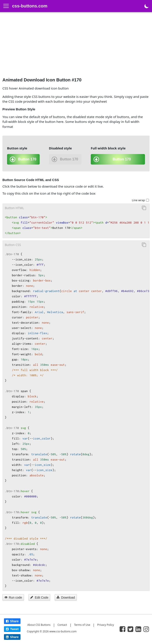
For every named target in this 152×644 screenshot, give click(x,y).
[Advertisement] (76, 46)
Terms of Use (82, 625)
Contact (62, 625)
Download (66, 597)
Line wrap (138, 200)
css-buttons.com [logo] (30, 6)
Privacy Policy (106, 625)
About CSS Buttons (39, 625)
